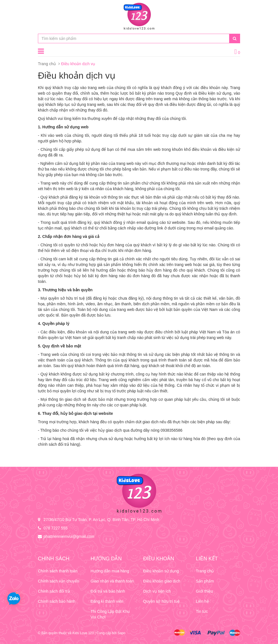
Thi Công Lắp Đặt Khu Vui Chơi (110, 614)
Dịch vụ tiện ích (157, 591)
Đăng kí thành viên (107, 601)
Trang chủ (47, 64)
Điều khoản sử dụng (161, 571)
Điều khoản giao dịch (162, 581)
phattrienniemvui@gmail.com (69, 536)
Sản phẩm (205, 581)
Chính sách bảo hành (57, 601)
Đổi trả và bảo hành (108, 591)
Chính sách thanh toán (58, 571)
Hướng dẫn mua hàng (110, 571)
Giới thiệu (205, 591)
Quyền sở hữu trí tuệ (161, 601)
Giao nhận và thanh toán (112, 581)
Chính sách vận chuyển (59, 581)
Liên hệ (202, 601)
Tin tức (202, 611)
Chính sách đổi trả (54, 591)
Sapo (121, 633)
